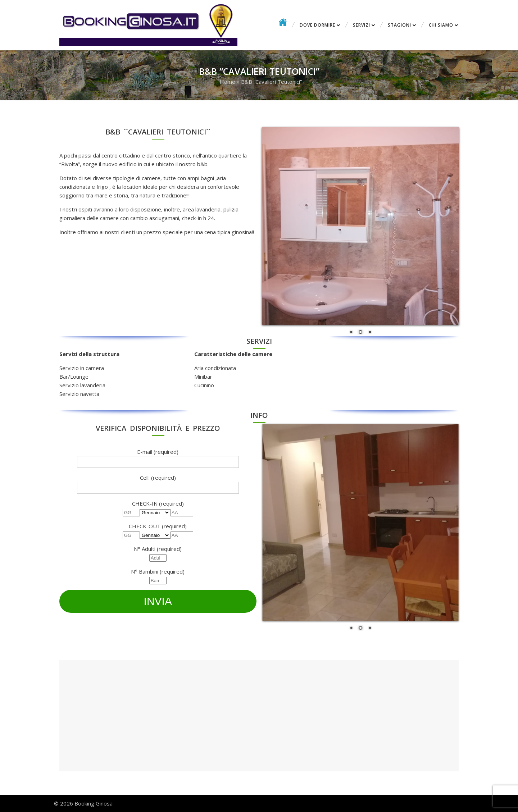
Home (228, 82)
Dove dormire (317, 25)
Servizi (362, 25)
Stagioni (399, 25)
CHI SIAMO (441, 25)
